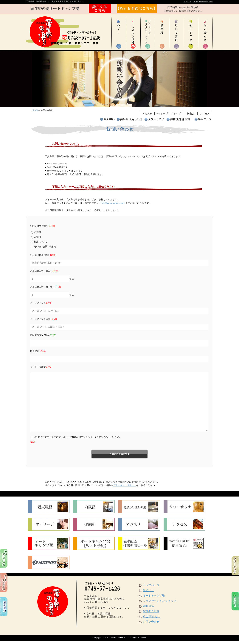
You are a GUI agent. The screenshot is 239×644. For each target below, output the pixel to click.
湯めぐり (146, 590)
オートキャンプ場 (151, 596)
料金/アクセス (149, 616)
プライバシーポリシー (203, 1)
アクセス (187, 1)
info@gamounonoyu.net (113, 203)
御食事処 (146, 606)
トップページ (149, 585)
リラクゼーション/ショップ (157, 601)
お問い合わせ (149, 622)
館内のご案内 (149, 611)
